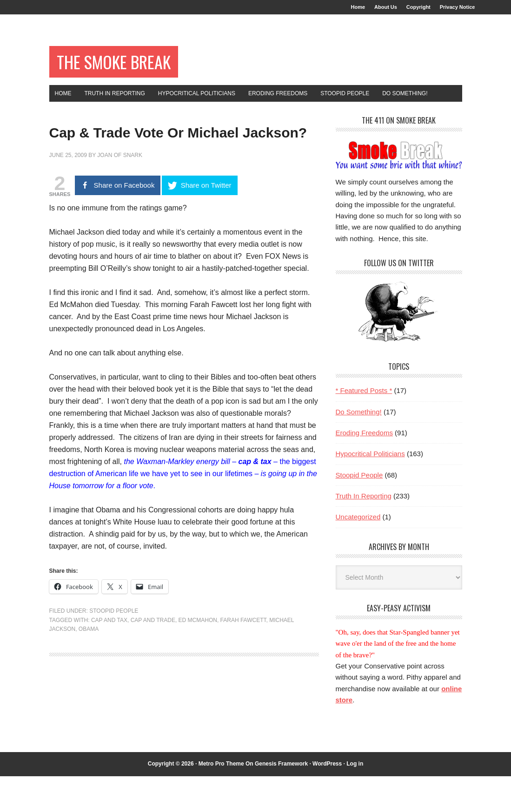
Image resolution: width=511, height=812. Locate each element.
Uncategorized (358, 553)
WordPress (327, 799)
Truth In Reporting (364, 532)
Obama (89, 692)
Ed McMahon (198, 683)
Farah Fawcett (243, 683)
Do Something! (359, 448)
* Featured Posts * (364, 426)
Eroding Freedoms (364, 468)
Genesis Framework (281, 799)
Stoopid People (114, 674)
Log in (355, 799)
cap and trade (153, 683)
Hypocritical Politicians (370, 489)
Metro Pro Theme (221, 799)
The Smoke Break (132, 70)
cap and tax (109, 683)
